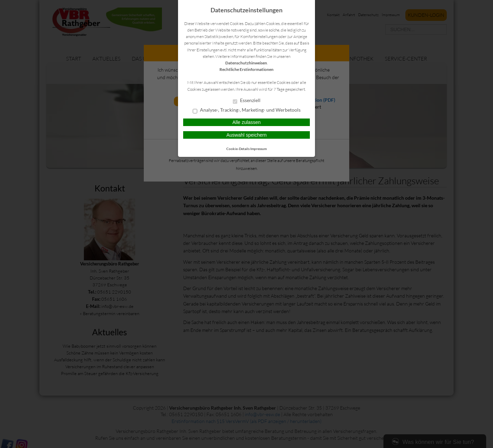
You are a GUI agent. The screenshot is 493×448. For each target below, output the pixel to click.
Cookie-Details (238, 149)
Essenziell (247, 101)
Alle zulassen (247, 122)
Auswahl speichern (246, 135)
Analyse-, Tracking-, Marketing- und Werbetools (247, 110)
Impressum (258, 149)
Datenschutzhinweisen (246, 63)
